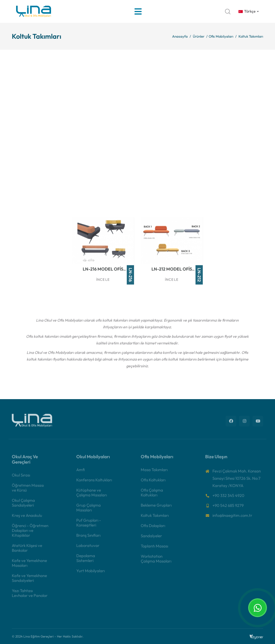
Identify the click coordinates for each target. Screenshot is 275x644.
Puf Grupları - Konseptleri (89, 526)
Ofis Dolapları (153, 529)
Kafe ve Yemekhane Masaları (29, 566)
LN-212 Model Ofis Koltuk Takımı (173, 271)
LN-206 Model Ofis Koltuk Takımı (35, 193)
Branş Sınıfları (88, 538)
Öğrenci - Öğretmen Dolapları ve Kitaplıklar (30, 533)
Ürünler (199, 36)
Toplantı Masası (154, 549)
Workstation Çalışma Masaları (156, 562)
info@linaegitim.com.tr (232, 518)
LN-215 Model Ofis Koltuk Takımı (242, 193)
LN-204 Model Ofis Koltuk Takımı (241, 118)
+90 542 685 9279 (228, 508)
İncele (34, 128)
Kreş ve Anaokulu (27, 518)
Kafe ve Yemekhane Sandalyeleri (29, 581)
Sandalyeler (151, 539)
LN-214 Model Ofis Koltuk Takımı (173, 193)
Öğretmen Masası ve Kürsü (28, 491)
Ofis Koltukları (153, 483)
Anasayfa (180, 36)
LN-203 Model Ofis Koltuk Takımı (173, 118)
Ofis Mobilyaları (221, 36)
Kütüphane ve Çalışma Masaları (92, 495)
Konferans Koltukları (94, 483)
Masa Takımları (154, 473)
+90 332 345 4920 (228, 498)
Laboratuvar (88, 548)
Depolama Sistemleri (86, 561)
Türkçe (247, 11)
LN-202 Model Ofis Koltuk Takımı (104, 118)
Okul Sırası (21, 478)
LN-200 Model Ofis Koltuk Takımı (35, 118)
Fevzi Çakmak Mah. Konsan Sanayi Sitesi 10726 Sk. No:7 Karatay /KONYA (237, 481)
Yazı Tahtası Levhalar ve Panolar (30, 596)
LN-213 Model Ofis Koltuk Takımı (104, 193)
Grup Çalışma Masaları (88, 511)
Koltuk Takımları (155, 518)
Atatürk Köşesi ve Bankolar (27, 551)
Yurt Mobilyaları (91, 574)
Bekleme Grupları (156, 508)
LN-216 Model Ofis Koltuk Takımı (104, 271)
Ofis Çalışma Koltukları (152, 495)
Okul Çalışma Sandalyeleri (23, 506)
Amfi (81, 473)
